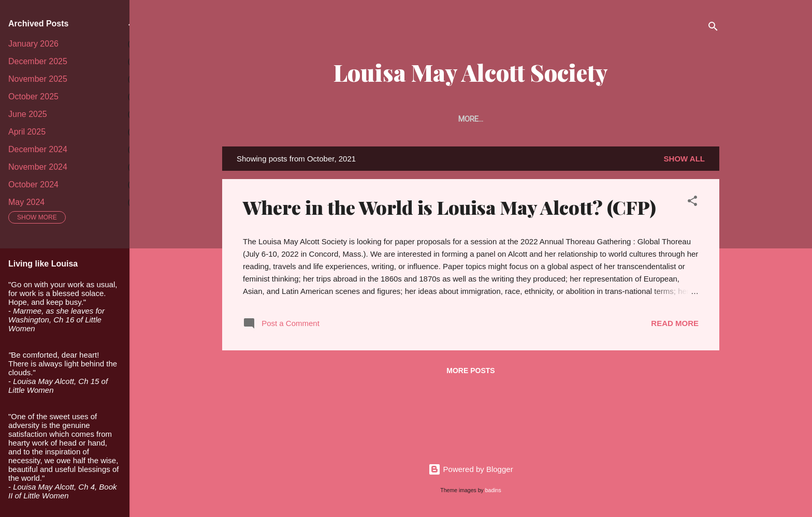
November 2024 (38, 167)
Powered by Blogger (470, 469)
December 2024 (38, 149)
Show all (684, 161)
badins (493, 490)
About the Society (310, 119)
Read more (675, 325)
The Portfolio (530, 119)
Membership (389, 119)
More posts (470, 373)
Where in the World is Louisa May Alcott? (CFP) (450, 209)
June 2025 (28, 114)
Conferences (682, 119)
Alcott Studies (606, 119)
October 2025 (33, 97)
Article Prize (457, 119)
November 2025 (38, 79)
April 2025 (27, 132)
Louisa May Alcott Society (471, 72)
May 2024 (26, 202)
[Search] (713, 28)
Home (244, 119)
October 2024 (33, 184)
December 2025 (38, 61)
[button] (692, 205)
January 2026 (33, 44)
